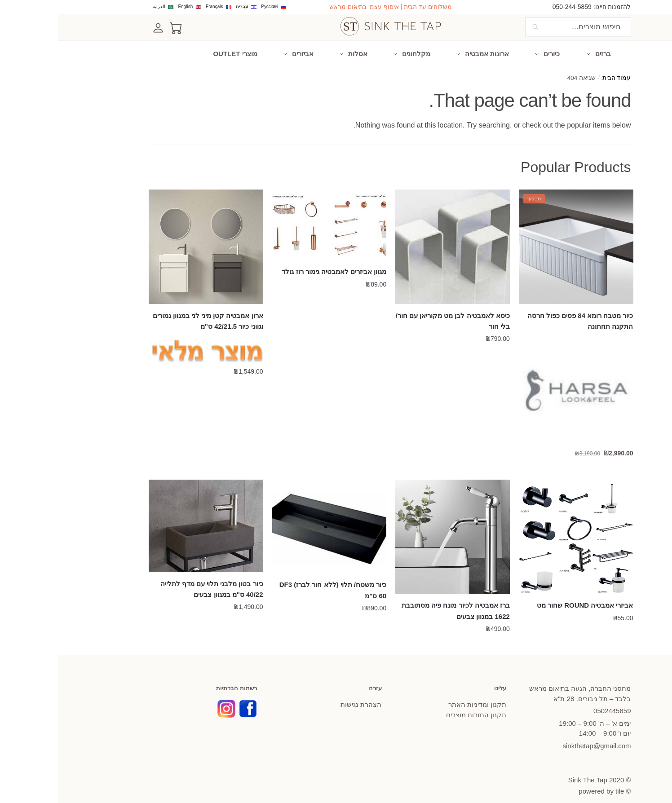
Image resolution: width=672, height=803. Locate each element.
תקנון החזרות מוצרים (418, 707)
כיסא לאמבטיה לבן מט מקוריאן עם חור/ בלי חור (395, 313)
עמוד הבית (559, 70)
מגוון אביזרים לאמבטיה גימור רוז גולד (276, 264)
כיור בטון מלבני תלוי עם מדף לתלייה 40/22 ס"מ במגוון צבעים (154, 581)
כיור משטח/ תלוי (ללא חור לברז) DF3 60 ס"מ (275, 582)
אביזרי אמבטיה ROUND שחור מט (527, 597)
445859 (554, 703)
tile (562, 783)
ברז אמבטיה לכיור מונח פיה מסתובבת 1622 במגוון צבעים (398, 602)
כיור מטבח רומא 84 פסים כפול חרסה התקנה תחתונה (522, 313)
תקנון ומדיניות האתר (419, 697)
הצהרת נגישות (303, 697)
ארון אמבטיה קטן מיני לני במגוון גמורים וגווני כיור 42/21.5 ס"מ (150, 313)
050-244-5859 (514, 7)
